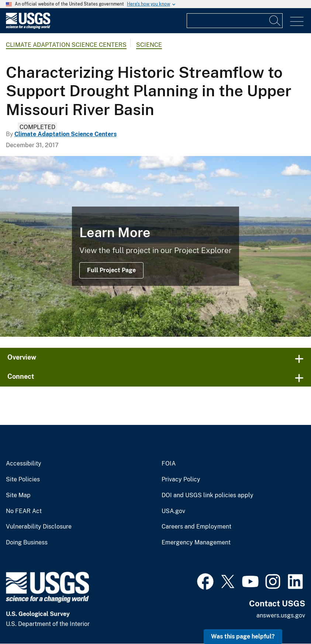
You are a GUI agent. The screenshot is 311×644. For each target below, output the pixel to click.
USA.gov (173, 511)
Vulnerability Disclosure (39, 527)
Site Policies (23, 479)
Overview (22, 357)
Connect (21, 376)
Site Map (18, 495)
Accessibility (24, 464)
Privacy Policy (181, 479)
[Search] (275, 21)
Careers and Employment (196, 527)
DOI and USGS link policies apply (208, 495)
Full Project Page (111, 270)
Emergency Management (196, 543)
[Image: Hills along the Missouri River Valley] (155, 246)
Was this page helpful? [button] (243, 636)
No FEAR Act (24, 511)
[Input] (235, 21)
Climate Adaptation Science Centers (66, 45)
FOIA (169, 464)
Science (149, 45)
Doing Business (27, 543)
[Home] (28, 27)
